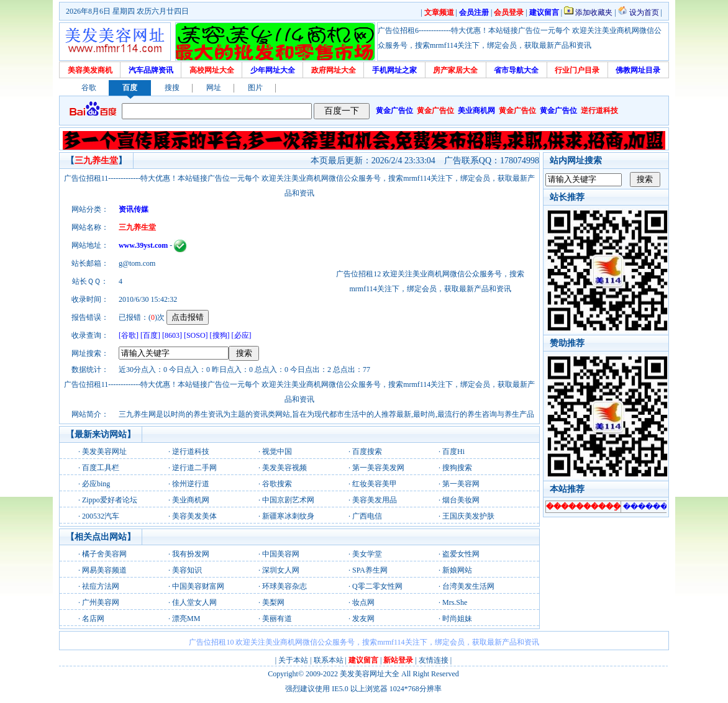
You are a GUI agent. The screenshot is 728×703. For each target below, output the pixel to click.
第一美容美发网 (378, 468)
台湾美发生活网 (468, 586)
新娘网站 (457, 570)
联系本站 (329, 660)
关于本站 (293, 660)
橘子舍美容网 (104, 554)
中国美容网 (281, 554)
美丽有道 (277, 619)
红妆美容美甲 (375, 484)
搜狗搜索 (457, 468)
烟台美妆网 (461, 500)
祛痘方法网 (101, 586)
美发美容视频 (284, 468)
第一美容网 (461, 484)
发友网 (363, 619)
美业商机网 (191, 500)
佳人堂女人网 (194, 602)
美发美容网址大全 (370, 674)
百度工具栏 (101, 468)
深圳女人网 (281, 570)
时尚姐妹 (457, 619)
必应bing (96, 484)
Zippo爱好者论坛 (110, 500)
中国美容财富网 (198, 586)
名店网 (93, 619)
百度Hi (453, 451)
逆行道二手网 (194, 468)
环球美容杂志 (284, 586)
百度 (130, 88)
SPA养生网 (370, 570)
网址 (214, 88)
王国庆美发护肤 (468, 516)
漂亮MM (186, 619)
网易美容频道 (104, 570)
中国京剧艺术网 (288, 500)
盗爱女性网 (461, 554)
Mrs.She (455, 602)
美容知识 (187, 570)
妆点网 (363, 602)
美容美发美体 (194, 516)
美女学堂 (367, 554)
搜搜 (172, 88)
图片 (255, 88)
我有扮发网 (191, 554)
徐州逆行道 (191, 484)
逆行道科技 (191, 451)
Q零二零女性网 (377, 586)
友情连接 (434, 660)
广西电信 (367, 516)
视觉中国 (277, 451)
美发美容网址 (104, 451)
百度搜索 (367, 451)
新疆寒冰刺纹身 (288, 516)
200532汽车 (101, 516)
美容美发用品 (375, 500)
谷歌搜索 (277, 484)
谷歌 (89, 88)
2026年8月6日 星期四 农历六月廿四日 (127, 11)
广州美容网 (101, 602)
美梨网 (273, 602)
